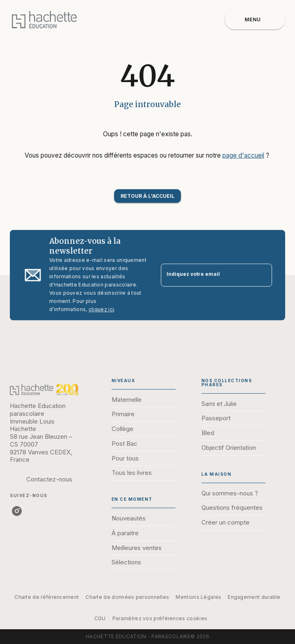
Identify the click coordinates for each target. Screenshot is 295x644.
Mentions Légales (198, 597)
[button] (147, 196)
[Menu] (255, 20)
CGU (100, 618)
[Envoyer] (262, 275)
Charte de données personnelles (127, 597)
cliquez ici (101, 309)
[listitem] (17, 511)
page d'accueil (243, 155)
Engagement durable (254, 597)
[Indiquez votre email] (206, 275)
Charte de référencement (47, 597)
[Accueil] (44, 19)
